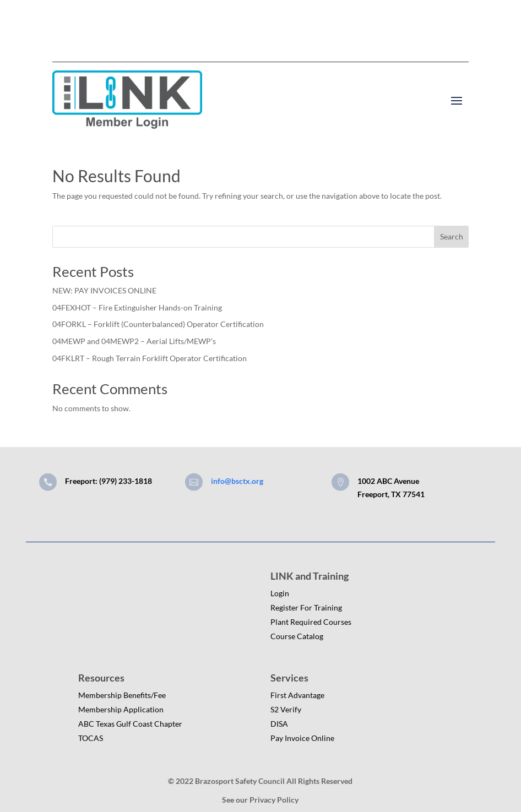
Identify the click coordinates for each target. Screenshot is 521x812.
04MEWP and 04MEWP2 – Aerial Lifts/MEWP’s (134, 341)
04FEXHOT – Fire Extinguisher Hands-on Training (137, 307)
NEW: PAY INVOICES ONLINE (104, 290)
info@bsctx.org (237, 481)
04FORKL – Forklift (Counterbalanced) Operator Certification (158, 324)
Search (452, 236)
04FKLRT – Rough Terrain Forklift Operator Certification (150, 358)
